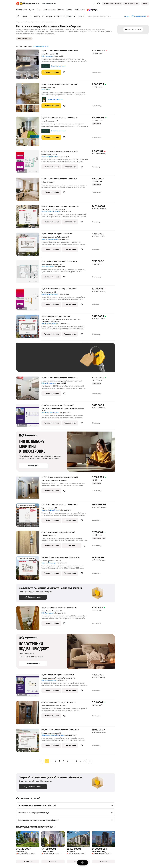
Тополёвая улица (47, 292)
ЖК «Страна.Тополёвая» (50, 294)
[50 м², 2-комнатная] (29, 619)
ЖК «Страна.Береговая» (50, 157)
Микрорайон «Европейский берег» (53, 735)
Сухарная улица (47, 87)
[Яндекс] (18, 4)
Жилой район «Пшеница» (50, 324)
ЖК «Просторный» (48, 267)
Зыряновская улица (48, 508)
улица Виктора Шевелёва (50, 611)
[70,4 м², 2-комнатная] (29, 99)
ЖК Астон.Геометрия (49, 680)
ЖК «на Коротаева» (48, 383)
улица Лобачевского (49, 54)
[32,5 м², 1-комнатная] (29, 132)
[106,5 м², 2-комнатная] (29, 569)
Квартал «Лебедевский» (50, 239)
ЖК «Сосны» (46, 90)
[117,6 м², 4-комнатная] (29, 218)
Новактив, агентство (58, 66)
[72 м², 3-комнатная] (29, 273)
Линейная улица (47, 535)
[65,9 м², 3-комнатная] (29, 190)
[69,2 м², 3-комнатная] (29, 65)
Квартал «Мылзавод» (49, 563)
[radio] (51, 761)
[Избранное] (94, 4)
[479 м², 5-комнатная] (29, 516)
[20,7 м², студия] (29, 245)
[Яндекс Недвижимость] (30, 4)
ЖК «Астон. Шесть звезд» (50, 413)
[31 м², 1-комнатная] (29, 544)
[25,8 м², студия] (29, 686)
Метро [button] (127, 16)
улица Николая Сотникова (50, 264)
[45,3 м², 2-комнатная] (29, 163)
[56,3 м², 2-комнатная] (29, 389)
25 (85, 761)
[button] (98, 4)
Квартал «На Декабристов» (51, 510)
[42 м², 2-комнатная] (29, 714)
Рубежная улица (47, 182)
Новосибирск (46, 209)
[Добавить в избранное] (64, 72)
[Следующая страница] (90, 761)
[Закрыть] (148, 16)
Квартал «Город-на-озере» (51, 212)
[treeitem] (22, 10)
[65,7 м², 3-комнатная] (29, 489)
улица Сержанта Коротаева (71, 381)
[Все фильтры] (18, 16)
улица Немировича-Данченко (52, 706)
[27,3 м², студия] (29, 417)
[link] (145, 4)
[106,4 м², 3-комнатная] (29, 741)
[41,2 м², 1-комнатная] (29, 300)
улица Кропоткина (48, 121)
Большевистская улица (49, 733)
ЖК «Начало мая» (47, 56)
